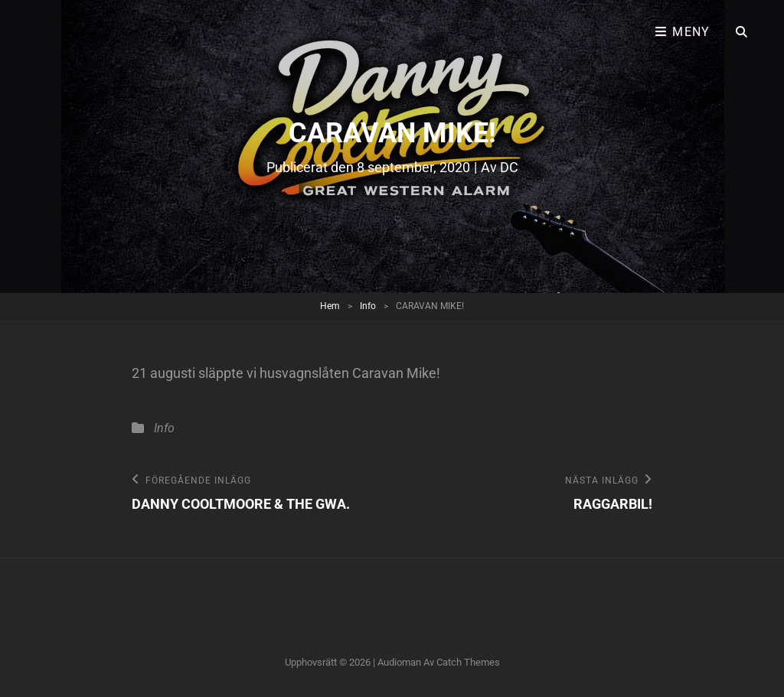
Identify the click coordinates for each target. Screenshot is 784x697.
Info (368, 306)
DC (509, 167)
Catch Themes (468, 662)
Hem (330, 306)
